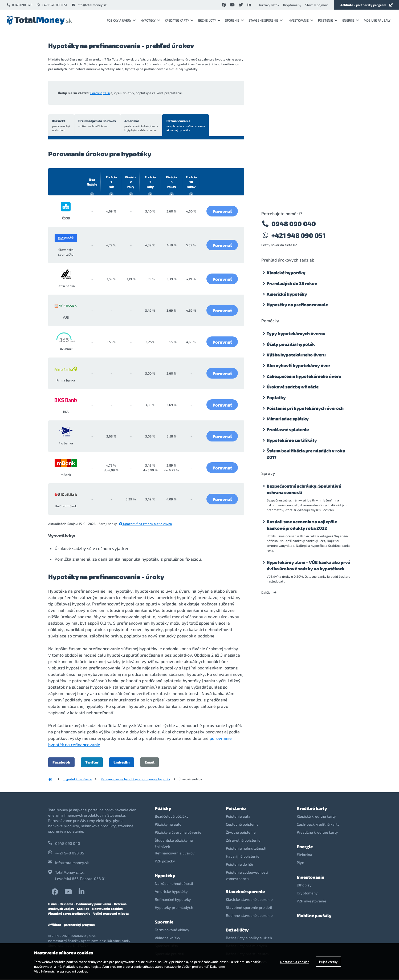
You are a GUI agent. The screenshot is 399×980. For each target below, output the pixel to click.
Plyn (300, 863)
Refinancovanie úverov (175, 854)
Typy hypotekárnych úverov (296, 333)
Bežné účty (209, 20)
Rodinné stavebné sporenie (249, 916)
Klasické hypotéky (286, 273)
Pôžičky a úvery (121, 20)
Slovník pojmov (316, 5)
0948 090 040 (19, 5)
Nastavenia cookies (107, 909)
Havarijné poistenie (243, 857)
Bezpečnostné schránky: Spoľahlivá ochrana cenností (304, 489)
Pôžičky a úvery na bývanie (178, 833)
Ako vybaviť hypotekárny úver (298, 365)
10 (191, 182)
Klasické (61, 126)
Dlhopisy (304, 885)
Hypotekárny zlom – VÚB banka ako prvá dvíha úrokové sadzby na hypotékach (308, 565)
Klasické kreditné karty (316, 817)
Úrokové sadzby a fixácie (293, 387)
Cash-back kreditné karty (318, 825)
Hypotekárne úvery (78, 780)
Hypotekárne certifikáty (292, 440)
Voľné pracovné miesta (111, 914)
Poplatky (276, 397)
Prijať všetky (328, 962)
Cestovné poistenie (242, 825)
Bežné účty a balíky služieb (249, 938)
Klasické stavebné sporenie (249, 900)
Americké (142, 126)
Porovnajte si (100, 93)
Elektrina (304, 855)
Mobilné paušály (377, 20)
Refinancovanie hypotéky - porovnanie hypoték (135, 780)
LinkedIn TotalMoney (82, 892)
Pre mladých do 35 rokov (98, 124)
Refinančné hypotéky (173, 900)
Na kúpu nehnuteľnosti (174, 884)
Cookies (83, 909)
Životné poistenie (241, 833)
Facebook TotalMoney (55, 892)
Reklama (66, 904)
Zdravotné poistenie (243, 841)
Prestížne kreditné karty (317, 833)
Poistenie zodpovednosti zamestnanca (247, 876)
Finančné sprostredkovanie (69, 914)
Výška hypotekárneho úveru (296, 355)
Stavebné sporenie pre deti (249, 908)
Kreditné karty (179, 20)
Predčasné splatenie (288, 429)
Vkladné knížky (168, 938)
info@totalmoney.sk (89, 5)
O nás (52, 904)
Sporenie (234, 20)
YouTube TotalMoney (68, 892)
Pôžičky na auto (168, 825)
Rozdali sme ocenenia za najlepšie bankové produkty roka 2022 (302, 525)
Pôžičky (163, 809)
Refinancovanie (187, 126)
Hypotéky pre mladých (174, 908)
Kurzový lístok (269, 5)
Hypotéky (150, 20)
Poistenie (328, 20)
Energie (351, 20)
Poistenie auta (238, 817)
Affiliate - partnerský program (72, 925)
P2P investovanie (312, 901)
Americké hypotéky (287, 294)
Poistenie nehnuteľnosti (246, 849)
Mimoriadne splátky (288, 419)
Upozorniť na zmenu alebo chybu (146, 524)
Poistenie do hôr (240, 865)
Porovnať (222, 212)
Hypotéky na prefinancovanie (297, 305)
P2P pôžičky (165, 861)
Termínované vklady (172, 930)
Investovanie (300, 20)
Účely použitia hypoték (291, 344)
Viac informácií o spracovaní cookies (61, 971)
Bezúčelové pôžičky (172, 817)
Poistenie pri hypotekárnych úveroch (305, 408)
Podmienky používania (94, 904)
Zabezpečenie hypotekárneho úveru (304, 376)
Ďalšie (269, 592)
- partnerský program (367, 5)
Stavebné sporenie (266, 20)
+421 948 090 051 (52, 5)
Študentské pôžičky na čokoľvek (174, 844)
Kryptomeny (292, 5)
